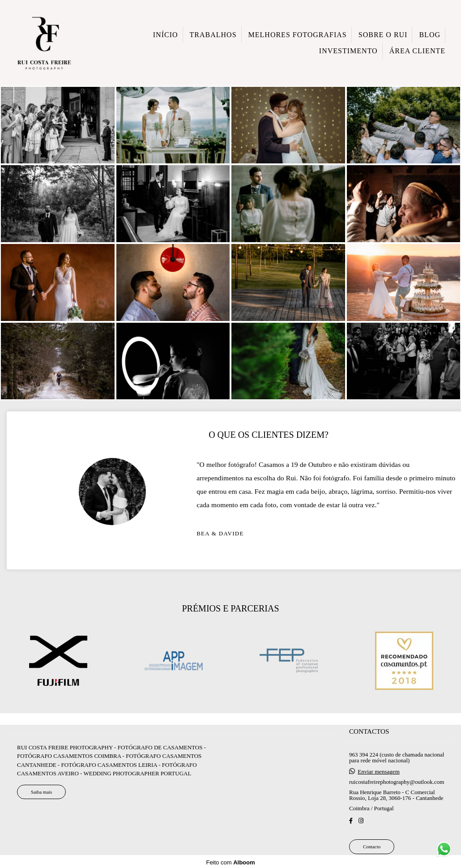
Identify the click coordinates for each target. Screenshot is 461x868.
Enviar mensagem (379, 779)
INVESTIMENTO (348, 51)
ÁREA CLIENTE (417, 51)
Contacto (372, 854)
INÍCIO (166, 35)
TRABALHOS (213, 35)
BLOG (430, 35)
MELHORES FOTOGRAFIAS (298, 35)
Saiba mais (41, 799)
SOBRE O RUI (383, 35)
